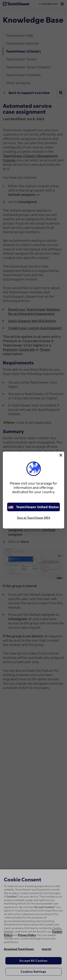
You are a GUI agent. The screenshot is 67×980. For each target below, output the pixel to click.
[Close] (61, 455)
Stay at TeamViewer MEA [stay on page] (34, 518)
